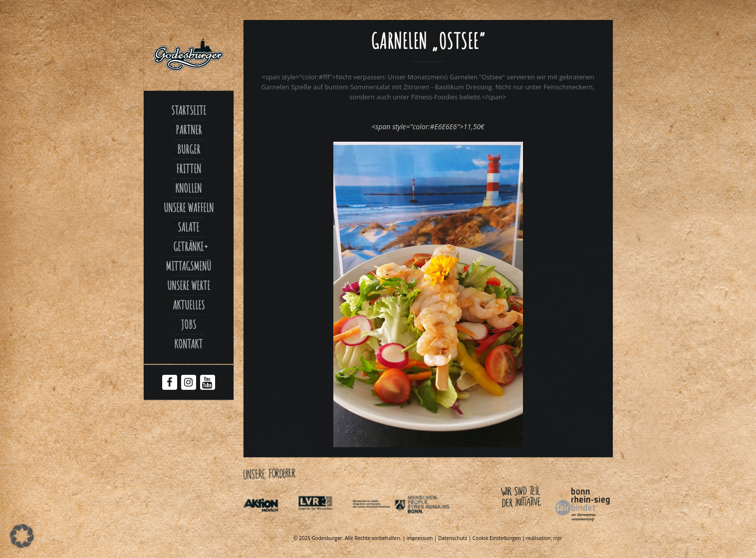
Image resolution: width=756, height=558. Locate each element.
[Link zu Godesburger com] (189, 55)
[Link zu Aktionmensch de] (270, 523)
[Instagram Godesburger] (188, 383)
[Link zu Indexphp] (379, 523)
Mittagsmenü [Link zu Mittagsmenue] (188, 266)
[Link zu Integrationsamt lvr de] (324, 523)
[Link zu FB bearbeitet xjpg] (428, 445)
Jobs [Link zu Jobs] (189, 324)
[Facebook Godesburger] (169, 383)
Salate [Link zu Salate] (188, 227)
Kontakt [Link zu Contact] (188, 344)
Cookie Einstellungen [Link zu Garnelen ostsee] (497, 538)
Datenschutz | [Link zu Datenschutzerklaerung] (455, 538)
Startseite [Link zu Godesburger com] (189, 110)
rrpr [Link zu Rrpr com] (558, 538)
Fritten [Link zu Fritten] (189, 169)
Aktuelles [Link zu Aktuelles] (189, 305)
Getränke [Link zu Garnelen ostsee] (188, 247)
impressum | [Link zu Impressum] (422, 538)
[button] (22, 536)
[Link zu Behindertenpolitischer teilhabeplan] (434, 523)
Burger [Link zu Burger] (189, 149)
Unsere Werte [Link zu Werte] (189, 285)
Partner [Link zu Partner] (189, 130)
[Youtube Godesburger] (207, 384)
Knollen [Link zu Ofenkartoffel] (188, 188)
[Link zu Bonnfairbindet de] (536, 523)
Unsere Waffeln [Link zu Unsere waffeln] (189, 208)
